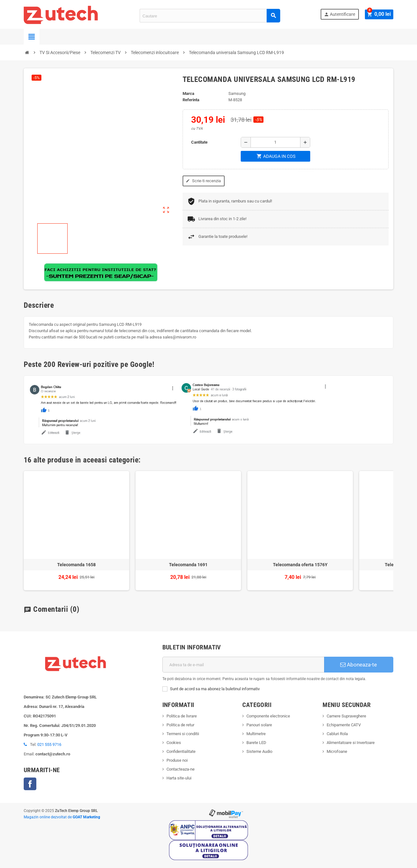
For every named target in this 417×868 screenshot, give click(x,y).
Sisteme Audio (259, 751)
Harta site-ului (179, 778)
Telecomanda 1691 (188, 565)
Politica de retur (180, 725)
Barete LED (256, 743)
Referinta (191, 100)
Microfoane (337, 751)
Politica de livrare (182, 716)
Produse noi (177, 760)
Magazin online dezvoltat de (62, 817)
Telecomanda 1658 (76, 565)
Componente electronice (268, 716)
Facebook (30, 784)
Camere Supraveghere (346, 716)
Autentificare (341, 14)
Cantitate (199, 142)
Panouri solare (259, 725)
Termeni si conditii (183, 734)
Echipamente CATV (344, 725)
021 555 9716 (49, 744)
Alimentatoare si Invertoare (351, 743)
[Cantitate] (275, 142)
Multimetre (256, 734)
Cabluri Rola (337, 734)
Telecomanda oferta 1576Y (300, 565)
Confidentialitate (181, 751)
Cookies (174, 743)
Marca (188, 93)
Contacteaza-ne (181, 769)
